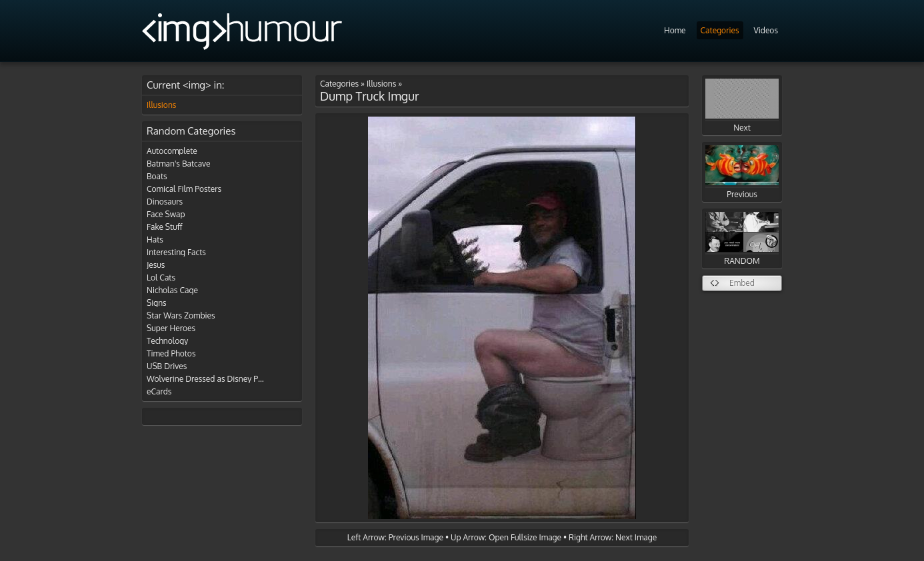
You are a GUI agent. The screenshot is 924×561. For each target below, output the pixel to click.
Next (742, 106)
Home (675, 30)
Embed (742, 283)
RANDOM (742, 239)
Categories (720, 30)
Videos (766, 30)
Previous (742, 172)
